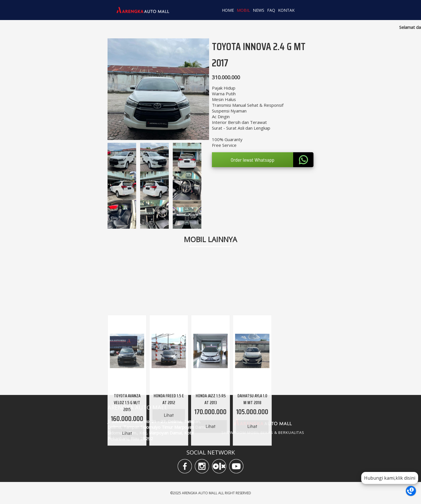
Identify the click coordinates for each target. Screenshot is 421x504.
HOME (228, 10)
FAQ (271, 10)
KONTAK (286, 10)
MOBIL (243, 10)
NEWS (259, 10)
